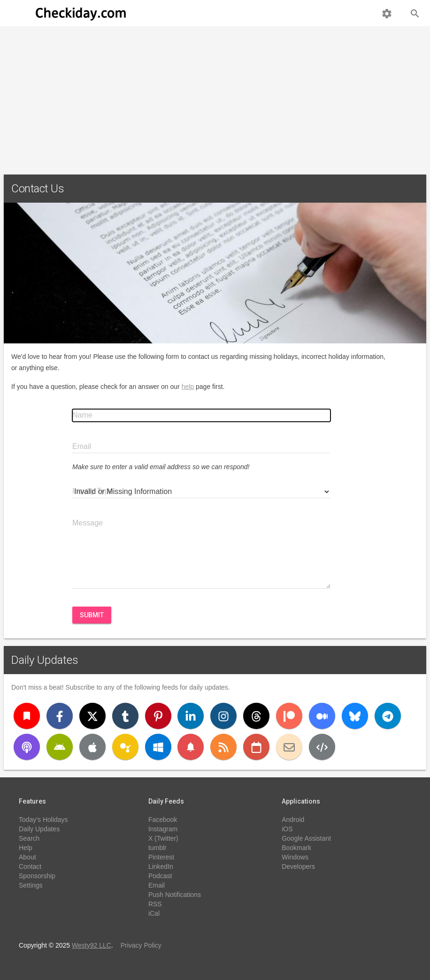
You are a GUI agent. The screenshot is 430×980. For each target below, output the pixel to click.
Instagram (163, 829)
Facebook (163, 820)
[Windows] (158, 747)
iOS (287, 829)
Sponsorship (37, 876)
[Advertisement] (215, 97)
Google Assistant (306, 838)
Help (26, 848)
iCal (154, 913)
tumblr (157, 848)
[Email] (289, 747)
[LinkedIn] (191, 716)
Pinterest (161, 857)
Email (157, 885)
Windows (295, 857)
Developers (298, 866)
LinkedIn (161, 866)
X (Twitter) (163, 838)
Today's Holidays (43, 820)
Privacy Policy (141, 945)
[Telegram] (388, 716)
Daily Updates (45, 660)
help (188, 387)
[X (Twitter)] (92, 716)
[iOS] (92, 747)
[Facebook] (60, 716)
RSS (155, 904)
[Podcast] (27, 747)
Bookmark (296, 848)
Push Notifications (175, 895)
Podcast (160, 876)
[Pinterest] (158, 716)
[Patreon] (289, 716)
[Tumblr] (125, 716)
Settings (31, 885)
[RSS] (223, 747)
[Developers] (322, 747)
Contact (30, 866)
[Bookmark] (27, 716)
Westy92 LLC (92, 945)
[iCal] (256, 747)
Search (29, 838)
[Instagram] (223, 716)
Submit (92, 615)
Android (293, 820)
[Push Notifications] (191, 747)
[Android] (60, 747)
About (27, 857)
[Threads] (256, 716)
